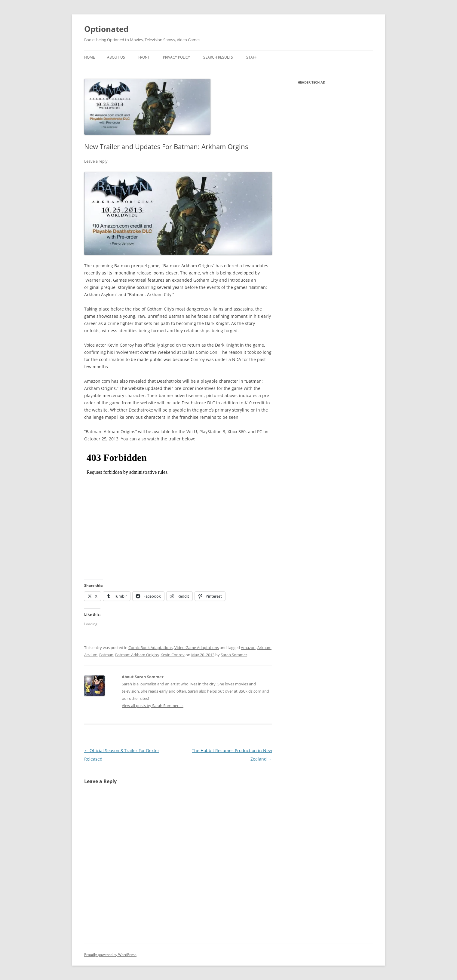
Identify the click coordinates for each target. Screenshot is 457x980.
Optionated (106, 29)
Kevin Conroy (173, 655)
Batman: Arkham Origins (137, 655)
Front (144, 57)
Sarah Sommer (234, 655)
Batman (106, 655)
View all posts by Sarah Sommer (153, 706)
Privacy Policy (176, 57)
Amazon (248, 648)
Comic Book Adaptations (150, 648)
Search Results (218, 57)
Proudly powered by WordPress (110, 955)
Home (90, 57)
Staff (251, 57)
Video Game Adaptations (197, 648)
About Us (116, 57)
